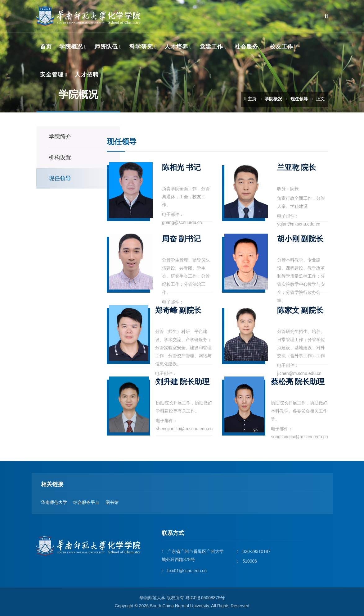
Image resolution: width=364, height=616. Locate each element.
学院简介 (60, 137)
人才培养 (176, 47)
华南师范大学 (54, 502)
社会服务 (246, 47)
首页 (46, 47)
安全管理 (52, 75)
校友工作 (281, 47)
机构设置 (60, 157)
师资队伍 (106, 47)
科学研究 (141, 47)
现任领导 (299, 99)
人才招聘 (87, 75)
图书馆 (112, 502)
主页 (250, 99)
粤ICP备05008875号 (205, 598)
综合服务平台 (86, 502)
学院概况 (71, 47)
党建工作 (211, 47)
